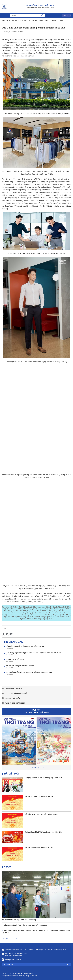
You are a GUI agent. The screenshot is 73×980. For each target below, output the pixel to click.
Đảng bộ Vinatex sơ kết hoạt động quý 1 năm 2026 (44, 778)
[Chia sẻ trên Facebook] (4, 634)
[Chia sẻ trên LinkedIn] (11, 634)
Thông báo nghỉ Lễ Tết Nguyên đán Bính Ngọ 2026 (44, 832)
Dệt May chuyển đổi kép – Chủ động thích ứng (19, 920)
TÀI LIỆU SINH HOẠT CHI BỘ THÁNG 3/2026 (41, 814)
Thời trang (14, 20)
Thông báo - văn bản (14, 689)
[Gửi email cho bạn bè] (7, 634)
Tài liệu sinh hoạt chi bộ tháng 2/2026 (39, 848)
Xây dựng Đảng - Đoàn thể (16, 693)
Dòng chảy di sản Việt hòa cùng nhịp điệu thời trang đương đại (29, 672)
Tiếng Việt (67, 15)
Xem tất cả (35, 768)
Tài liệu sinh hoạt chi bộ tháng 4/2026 (39, 796)
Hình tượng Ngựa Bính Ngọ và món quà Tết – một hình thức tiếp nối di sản (34, 653)
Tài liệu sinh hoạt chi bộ (15, 703)
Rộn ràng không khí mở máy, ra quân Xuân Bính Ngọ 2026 (25, 925)
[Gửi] (43, 15)
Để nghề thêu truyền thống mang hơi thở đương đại (25, 646)
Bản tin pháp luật (13, 698)
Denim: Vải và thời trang (15, 659)
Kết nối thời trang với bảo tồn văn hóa (20, 666)
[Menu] (4, 15)
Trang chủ (5, 20)
